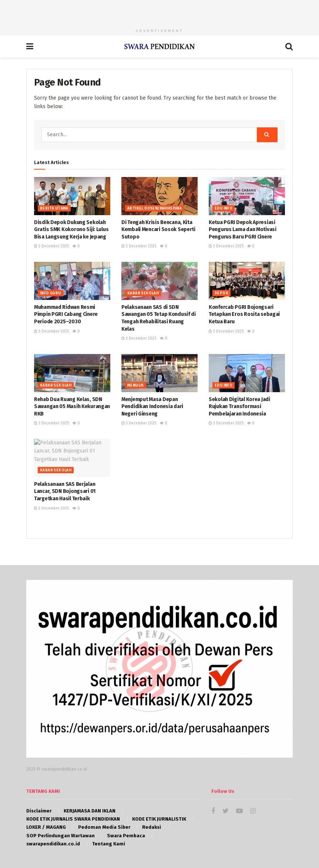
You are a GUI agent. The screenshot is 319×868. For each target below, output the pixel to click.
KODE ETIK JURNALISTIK (159, 819)
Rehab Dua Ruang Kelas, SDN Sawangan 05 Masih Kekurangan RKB (72, 407)
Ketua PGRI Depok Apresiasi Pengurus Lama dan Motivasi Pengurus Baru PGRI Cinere (243, 230)
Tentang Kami (109, 844)
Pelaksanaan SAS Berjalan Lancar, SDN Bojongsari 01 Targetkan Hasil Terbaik (65, 491)
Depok (221, 293)
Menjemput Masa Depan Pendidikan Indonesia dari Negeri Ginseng (152, 407)
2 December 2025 (51, 508)
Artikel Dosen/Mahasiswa (155, 208)
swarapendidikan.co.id (53, 844)
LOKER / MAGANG (46, 827)
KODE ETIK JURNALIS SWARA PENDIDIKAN (73, 819)
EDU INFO (224, 208)
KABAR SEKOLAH (143, 293)
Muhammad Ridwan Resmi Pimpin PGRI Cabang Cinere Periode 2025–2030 (66, 314)
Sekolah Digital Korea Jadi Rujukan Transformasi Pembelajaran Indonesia (239, 407)
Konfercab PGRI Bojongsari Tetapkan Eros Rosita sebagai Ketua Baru (244, 314)
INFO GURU (51, 293)
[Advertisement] (159, 11)
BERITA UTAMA (54, 208)
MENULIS (136, 385)
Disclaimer (39, 811)
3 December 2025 (51, 246)
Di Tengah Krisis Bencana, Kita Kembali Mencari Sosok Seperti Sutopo (158, 230)
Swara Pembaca (126, 836)
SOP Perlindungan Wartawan (61, 836)
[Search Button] (267, 135)
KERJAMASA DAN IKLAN (90, 811)
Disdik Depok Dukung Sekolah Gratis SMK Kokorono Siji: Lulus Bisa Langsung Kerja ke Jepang (71, 230)
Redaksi (152, 827)
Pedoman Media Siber (104, 827)
